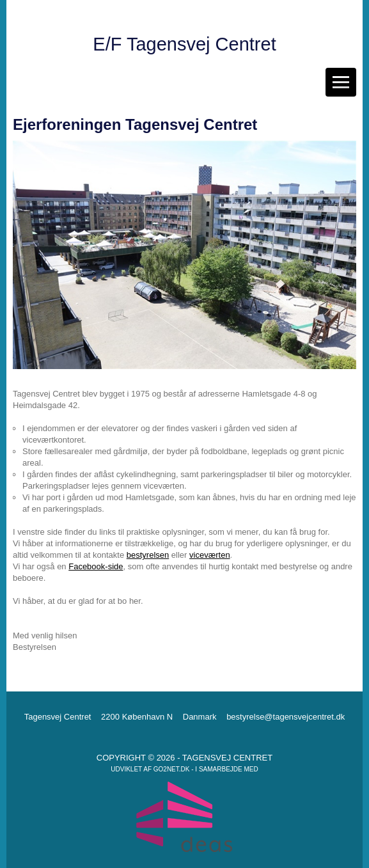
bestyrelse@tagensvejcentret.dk (286, 717)
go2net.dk (172, 769)
